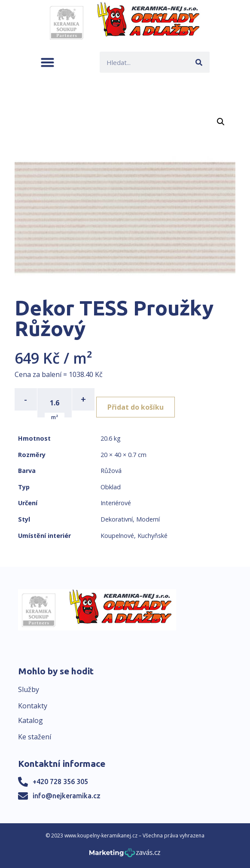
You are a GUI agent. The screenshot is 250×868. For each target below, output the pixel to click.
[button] (47, 62)
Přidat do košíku (136, 407)
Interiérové (116, 503)
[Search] (199, 62)
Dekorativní (117, 519)
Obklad (111, 487)
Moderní (148, 519)
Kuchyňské (152, 536)
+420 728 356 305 (60, 782)
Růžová (111, 471)
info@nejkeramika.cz (67, 796)
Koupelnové (117, 536)
